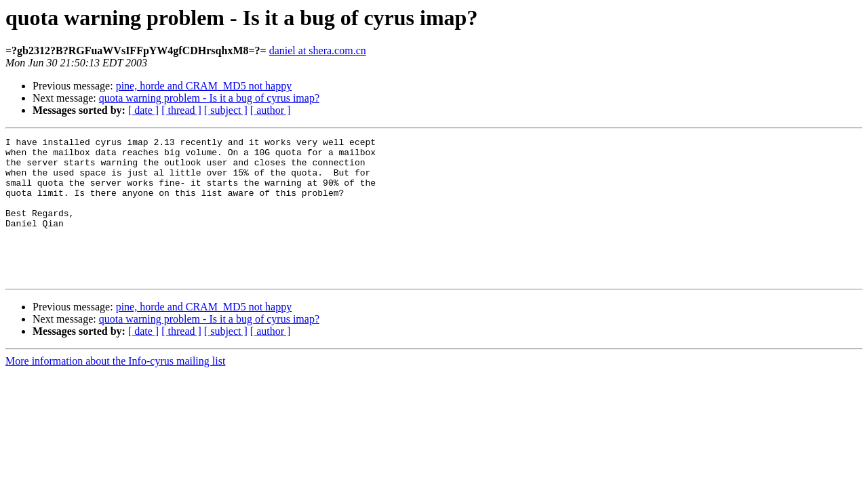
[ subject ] (226, 110)
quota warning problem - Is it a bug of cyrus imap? (209, 98)
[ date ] (143, 110)
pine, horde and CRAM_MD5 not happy (204, 86)
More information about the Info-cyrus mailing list (115, 389)
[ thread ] (181, 110)
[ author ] (271, 110)
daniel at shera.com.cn (318, 50)
